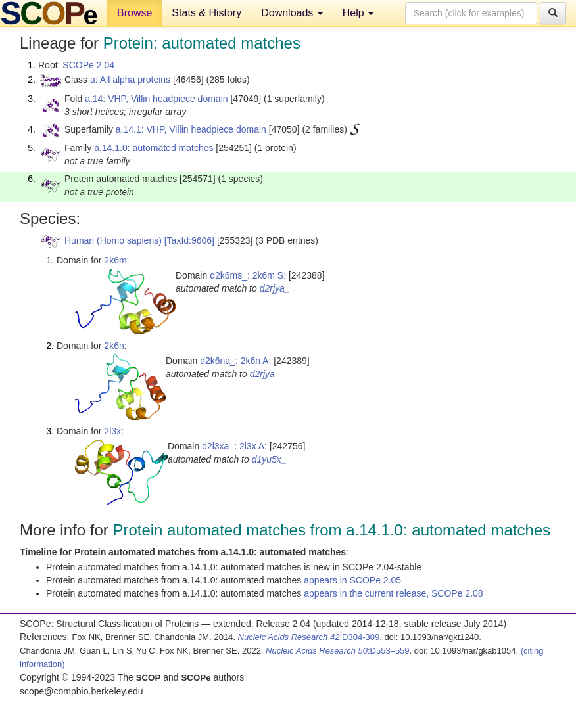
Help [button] (358, 13)
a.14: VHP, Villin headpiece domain (156, 99)
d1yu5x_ (269, 459)
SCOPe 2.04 (88, 65)
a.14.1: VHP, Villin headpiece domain (191, 129)
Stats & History (206, 13)
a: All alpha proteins (130, 80)
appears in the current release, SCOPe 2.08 (393, 593)
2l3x (112, 431)
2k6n (114, 346)
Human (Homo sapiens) (113, 240)
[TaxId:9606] (189, 240)
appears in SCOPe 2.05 (352, 580)
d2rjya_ (275, 288)
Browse (134, 13)
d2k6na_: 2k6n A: (235, 361)
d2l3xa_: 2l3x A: (234, 446)
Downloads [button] (292, 13)
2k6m (115, 260)
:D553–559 (338, 651)
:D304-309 (309, 637)
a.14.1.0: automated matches (154, 148)
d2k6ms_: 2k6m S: (248, 275)
